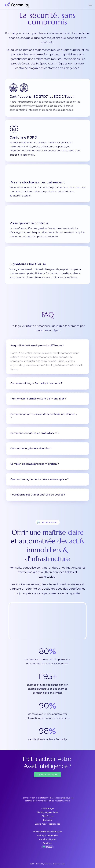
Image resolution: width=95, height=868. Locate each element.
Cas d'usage (48, 808)
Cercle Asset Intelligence (47, 824)
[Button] (47, 776)
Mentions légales (47, 839)
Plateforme (47, 816)
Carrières (47, 843)
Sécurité (48, 820)
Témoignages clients (47, 812)
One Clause (71, 277)
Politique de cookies (47, 835)
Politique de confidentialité (47, 832)
